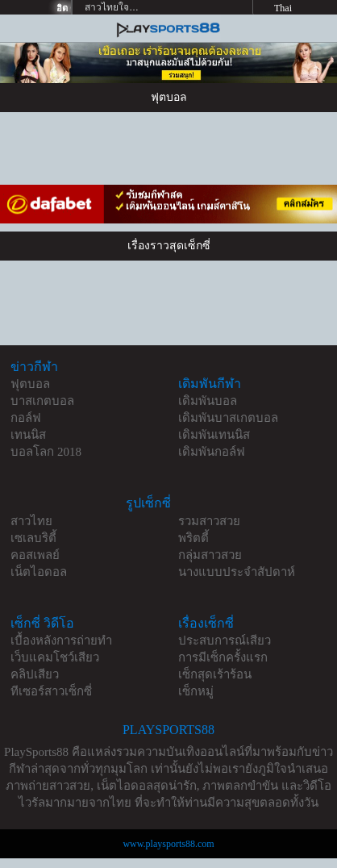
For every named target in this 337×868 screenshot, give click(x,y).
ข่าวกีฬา (34, 367)
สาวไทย (31, 521)
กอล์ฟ (26, 418)
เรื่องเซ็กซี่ (206, 623)
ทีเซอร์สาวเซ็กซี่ (51, 691)
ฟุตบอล (30, 384)
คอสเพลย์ (35, 555)
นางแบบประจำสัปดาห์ (237, 572)
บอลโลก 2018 (46, 452)
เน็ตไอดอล (39, 572)
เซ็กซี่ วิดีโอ (42, 623)
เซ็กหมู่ (196, 691)
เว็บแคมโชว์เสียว (55, 657)
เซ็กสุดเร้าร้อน (215, 674)
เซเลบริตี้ (33, 538)
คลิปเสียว (35, 674)
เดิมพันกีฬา (210, 384)
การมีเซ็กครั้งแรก (223, 657)
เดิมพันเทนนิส (214, 435)
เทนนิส (28, 435)
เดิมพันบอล (208, 401)
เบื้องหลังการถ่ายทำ (61, 641)
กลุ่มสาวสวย (210, 555)
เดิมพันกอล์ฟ (212, 452)
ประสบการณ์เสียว (225, 641)
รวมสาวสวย (209, 521)
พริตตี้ (193, 538)
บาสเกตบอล (42, 401)
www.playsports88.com (168, 844)
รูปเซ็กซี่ (148, 503)
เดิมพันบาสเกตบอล (228, 418)
